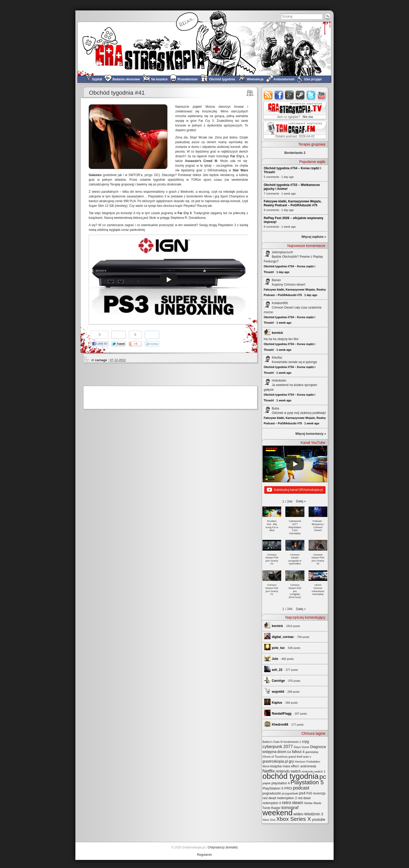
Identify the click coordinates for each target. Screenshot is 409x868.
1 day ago (283, 272)
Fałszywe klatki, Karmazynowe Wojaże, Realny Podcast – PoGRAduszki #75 (293, 203)
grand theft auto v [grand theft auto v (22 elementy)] (300, 757)
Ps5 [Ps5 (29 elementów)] (309, 793)
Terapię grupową (122, 184)
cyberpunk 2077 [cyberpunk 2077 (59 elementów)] (278, 746)
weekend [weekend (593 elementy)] (277, 813)
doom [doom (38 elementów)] (282, 752)
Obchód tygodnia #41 (117, 93)
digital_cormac (283, 637)
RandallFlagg (282, 714)
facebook (279, 95)
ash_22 (277, 670)
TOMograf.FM (294, 130)
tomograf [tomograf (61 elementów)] (290, 808)
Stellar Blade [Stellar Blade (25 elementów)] (313, 803)
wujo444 (278, 692)
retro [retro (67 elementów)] (287, 803)
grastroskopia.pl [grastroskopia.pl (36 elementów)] (275, 761)
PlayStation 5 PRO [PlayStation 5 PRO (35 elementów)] (277, 788)
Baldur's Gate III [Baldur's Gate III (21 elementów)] (273, 742)
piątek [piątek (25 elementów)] (266, 783)
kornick (277, 333)
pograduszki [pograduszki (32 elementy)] (272, 793)
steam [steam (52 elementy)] (297, 803)
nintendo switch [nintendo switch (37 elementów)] (288, 771)
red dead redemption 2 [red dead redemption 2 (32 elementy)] (280, 798)
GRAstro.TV (294, 110)
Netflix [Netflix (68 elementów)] (269, 771)
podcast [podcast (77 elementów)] (301, 788)
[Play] (169, 280)
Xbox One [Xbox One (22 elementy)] (269, 820)
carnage (101, 360)
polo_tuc (278, 648)
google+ (290, 95)
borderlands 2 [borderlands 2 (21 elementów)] (292, 742)
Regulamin (204, 855)
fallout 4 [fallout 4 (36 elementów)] (298, 752)
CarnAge (278, 681)
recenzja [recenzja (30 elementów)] (319, 793)
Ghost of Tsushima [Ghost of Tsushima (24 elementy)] (275, 757)
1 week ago (284, 323)
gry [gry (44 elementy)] (291, 761)
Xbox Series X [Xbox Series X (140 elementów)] (294, 819)
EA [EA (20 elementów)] (289, 752)
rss (268, 95)
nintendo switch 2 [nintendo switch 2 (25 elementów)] (313, 771)
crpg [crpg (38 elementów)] (305, 742)
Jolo (275, 659)
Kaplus (277, 703)
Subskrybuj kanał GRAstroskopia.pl (295, 490)
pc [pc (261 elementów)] (323, 777)
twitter (311, 95)
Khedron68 (280, 725)
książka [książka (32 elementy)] (276, 766)
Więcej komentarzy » (311, 434)
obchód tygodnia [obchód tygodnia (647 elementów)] (290, 776)
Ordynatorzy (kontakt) (223, 847)
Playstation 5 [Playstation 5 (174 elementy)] (307, 782)
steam (300, 95)
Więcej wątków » (314, 237)
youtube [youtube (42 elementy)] (319, 819)
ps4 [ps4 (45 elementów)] (302, 793)
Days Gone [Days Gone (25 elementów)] (301, 747)
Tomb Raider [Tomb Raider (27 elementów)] (272, 808)
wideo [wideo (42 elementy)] (298, 814)
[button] (301, 501)
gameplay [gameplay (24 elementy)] (312, 752)
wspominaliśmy (154, 192)
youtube (322, 95)
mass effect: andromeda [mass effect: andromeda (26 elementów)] (299, 766)
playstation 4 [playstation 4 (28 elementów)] (281, 783)
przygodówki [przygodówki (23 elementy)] (290, 793)
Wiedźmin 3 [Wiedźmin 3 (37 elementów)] (314, 814)
